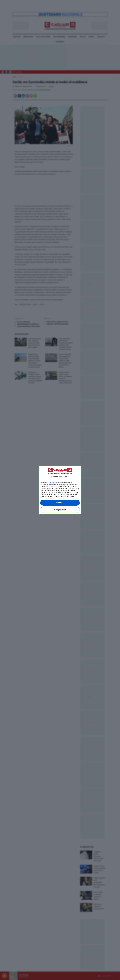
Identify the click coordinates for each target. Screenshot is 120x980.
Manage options (60, 510)
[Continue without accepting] (60, 480)
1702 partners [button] (53, 483)
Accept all (60, 503)
